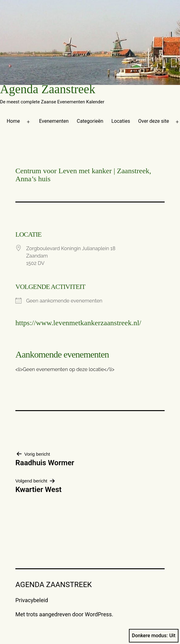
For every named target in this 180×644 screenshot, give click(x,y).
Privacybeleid (32, 600)
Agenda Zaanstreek (48, 89)
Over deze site (154, 121)
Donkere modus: (154, 636)
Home (13, 121)
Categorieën (90, 121)
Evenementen (54, 121)
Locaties (121, 121)
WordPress (98, 614)
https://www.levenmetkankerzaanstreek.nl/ (78, 323)
